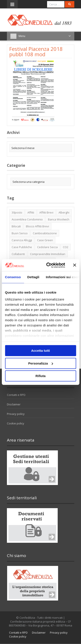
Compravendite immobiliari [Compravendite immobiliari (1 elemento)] (48, 254)
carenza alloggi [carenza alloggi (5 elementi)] (22, 240)
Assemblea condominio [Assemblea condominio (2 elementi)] (27, 219)
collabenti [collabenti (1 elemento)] (18, 254)
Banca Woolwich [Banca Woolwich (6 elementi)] (59, 219)
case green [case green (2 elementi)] (45, 240)
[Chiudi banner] (75, 265)
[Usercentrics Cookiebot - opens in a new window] (48, 265)
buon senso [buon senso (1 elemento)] (20, 233)
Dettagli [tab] (33, 277)
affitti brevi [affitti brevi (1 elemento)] (46, 212)
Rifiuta (40, 376)
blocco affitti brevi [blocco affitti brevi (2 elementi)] (37, 226)
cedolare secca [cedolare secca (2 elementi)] (47, 247)
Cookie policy (16, 423)
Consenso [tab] (13, 277)
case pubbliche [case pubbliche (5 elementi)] (22, 247)
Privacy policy (16, 414)
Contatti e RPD (16, 395)
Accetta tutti (40, 351)
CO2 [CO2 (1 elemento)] (66, 247)
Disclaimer (14, 404)
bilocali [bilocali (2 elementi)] (16, 226)
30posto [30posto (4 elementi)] (17, 212)
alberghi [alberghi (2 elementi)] (64, 212)
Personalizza (41, 363)
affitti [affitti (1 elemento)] (31, 212)
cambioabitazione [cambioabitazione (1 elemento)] (45, 233)
